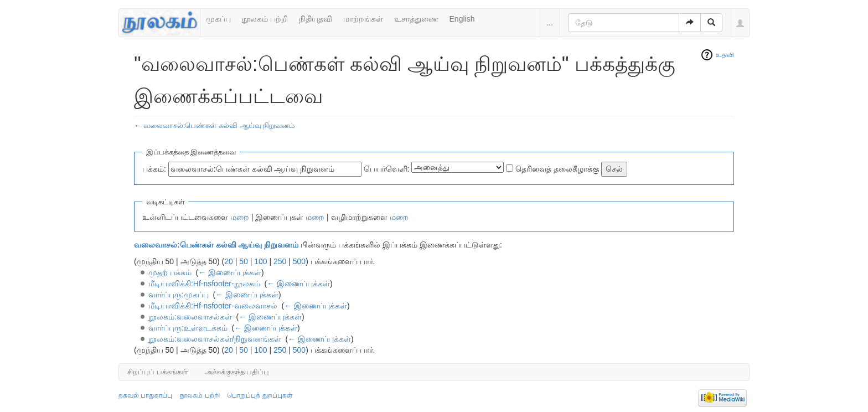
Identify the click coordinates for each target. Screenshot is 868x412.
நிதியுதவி (316, 19)
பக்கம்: (154, 169)
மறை (240, 217)
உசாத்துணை (416, 19)
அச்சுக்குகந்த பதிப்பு (237, 372)
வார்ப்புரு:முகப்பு (179, 295)
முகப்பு (218, 19)
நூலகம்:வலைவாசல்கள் (190, 317)
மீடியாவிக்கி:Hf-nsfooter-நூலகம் (204, 284)
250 (280, 261)
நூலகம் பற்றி (265, 19)
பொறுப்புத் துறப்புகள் (260, 395)
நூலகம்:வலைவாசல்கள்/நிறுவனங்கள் (215, 339)
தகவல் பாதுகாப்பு (145, 395)
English (462, 19)
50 (244, 261)
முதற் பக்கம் (170, 272)
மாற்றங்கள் (363, 19)
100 (260, 261)
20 (229, 261)
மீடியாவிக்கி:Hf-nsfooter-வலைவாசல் (213, 306)
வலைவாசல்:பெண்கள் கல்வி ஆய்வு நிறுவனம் (219, 125)
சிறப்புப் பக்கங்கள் (158, 372)
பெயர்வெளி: (387, 169)
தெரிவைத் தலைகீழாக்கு (557, 169)
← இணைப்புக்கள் (230, 272)
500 (299, 261)
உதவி (725, 55)
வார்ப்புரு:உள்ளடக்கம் (188, 328)
